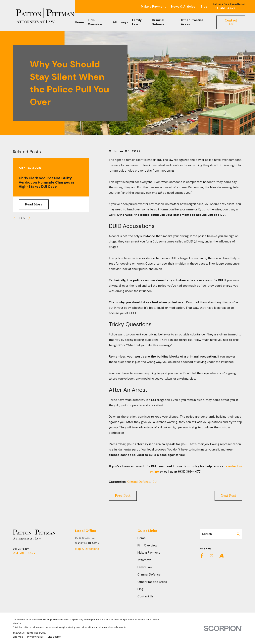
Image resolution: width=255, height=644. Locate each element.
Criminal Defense (139, 482)
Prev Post (123, 496)
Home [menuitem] (79, 22)
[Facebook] (202, 556)
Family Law (145, 567)
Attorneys (144, 560)
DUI (155, 482)
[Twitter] (212, 556)
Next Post (228, 496)
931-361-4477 (224, 8)
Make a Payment (153, 7)
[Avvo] (221, 556)
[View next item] (29, 218)
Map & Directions (87, 549)
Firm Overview (147, 545)
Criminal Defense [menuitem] (158, 22)
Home (142, 538)
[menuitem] (18, 637)
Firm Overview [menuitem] (95, 22)
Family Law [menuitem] (137, 22)
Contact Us (231, 22)
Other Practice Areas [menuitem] (192, 22)
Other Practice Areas (152, 582)
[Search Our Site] (238, 534)
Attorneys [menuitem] (120, 22)
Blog (204, 7)
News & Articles (183, 7)
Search (207, 534)
